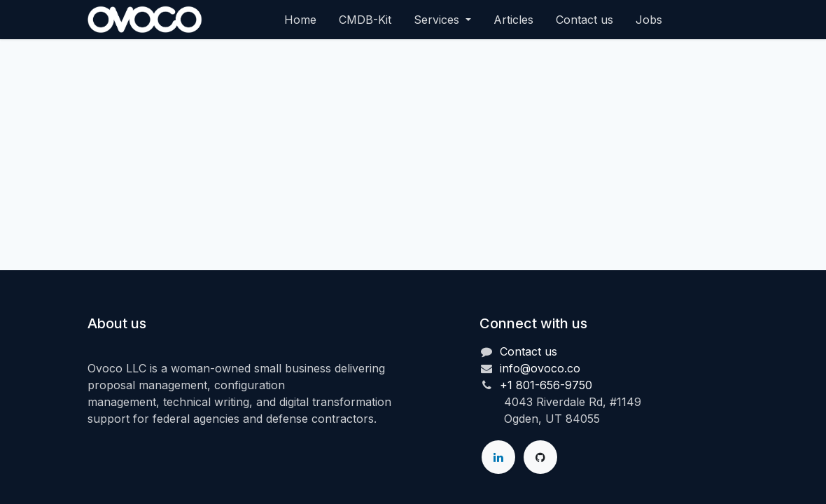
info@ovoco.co (540, 368)
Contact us (528, 351)
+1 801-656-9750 (546, 385)
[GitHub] (540, 457)
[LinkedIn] (498, 457)
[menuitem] (300, 20)
